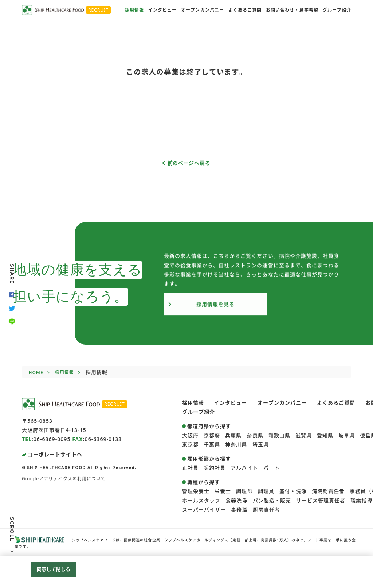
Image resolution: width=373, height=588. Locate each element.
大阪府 (190, 435)
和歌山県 (279, 435)
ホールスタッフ (201, 500)
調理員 (266, 491)
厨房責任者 (266, 510)
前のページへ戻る (189, 163)
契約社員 (215, 468)
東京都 (190, 444)
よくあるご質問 (245, 10)
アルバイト (244, 468)
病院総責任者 (328, 491)
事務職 (239, 510)
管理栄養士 (196, 491)
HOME (36, 372)
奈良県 (255, 435)
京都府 (212, 435)
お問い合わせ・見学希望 (292, 10)
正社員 (190, 468)
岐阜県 (347, 435)
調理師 (244, 491)
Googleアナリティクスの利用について (64, 479)
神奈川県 (236, 444)
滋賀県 (304, 435)
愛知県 (325, 435)
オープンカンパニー (202, 10)
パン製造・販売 (272, 500)
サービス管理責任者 (321, 500)
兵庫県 (233, 435)
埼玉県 (261, 444)
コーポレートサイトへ (55, 454)
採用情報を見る (215, 308)
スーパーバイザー (204, 510)
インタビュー (162, 10)
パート (272, 468)
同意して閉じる (54, 570)
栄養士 (223, 491)
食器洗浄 (236, 500)
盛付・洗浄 (293, 491)
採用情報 (134, 10)
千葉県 (212, 444)
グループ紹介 (337, 10)
